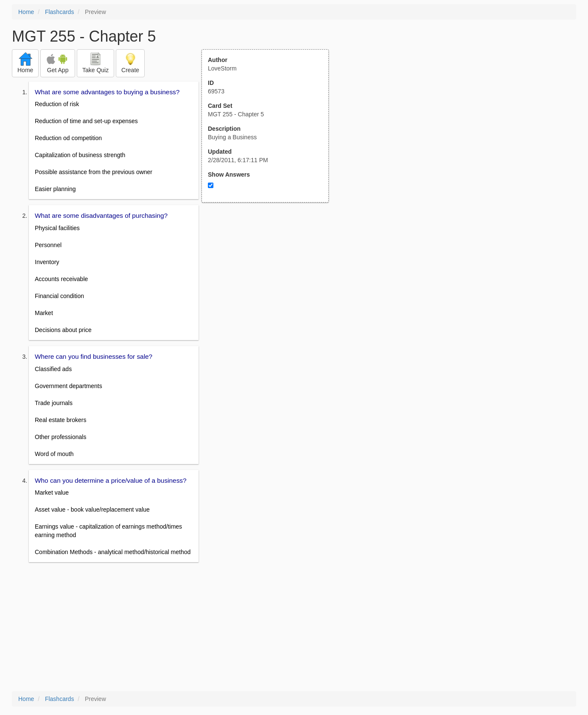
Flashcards (59, 12)
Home (26, 12)
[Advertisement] (270, 286)
